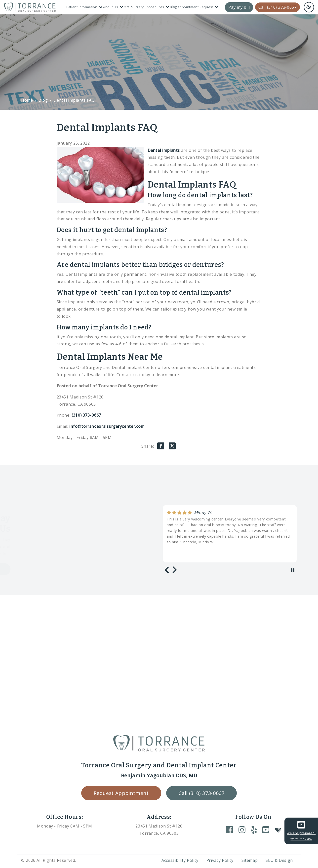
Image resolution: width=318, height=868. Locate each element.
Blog (173, 7)
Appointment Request (198, 7)
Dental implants (164, 150)
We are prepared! (301, 830)
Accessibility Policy (180, 860)
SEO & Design (279, 860)
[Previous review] (167, 570)
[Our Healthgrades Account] (278, 830)
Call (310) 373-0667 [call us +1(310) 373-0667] (277, 7)
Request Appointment (121, 793)
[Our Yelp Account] (254, 830)
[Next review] (175, 570)
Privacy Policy (220, 860)
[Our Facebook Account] (229, 830)
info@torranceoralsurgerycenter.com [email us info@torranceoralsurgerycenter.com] (107, 426)
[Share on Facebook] (161, 447)
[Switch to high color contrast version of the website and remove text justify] (309, 7)
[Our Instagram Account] (242, 830)
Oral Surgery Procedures (146, 7)
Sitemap (250, 860)
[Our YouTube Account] (266, 830)
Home (27, 100)
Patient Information (84, 7)
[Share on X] (172, 447)
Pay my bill (239, 7)
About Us (113, 7)
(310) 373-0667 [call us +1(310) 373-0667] (86, 415)
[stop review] (293, 570)
